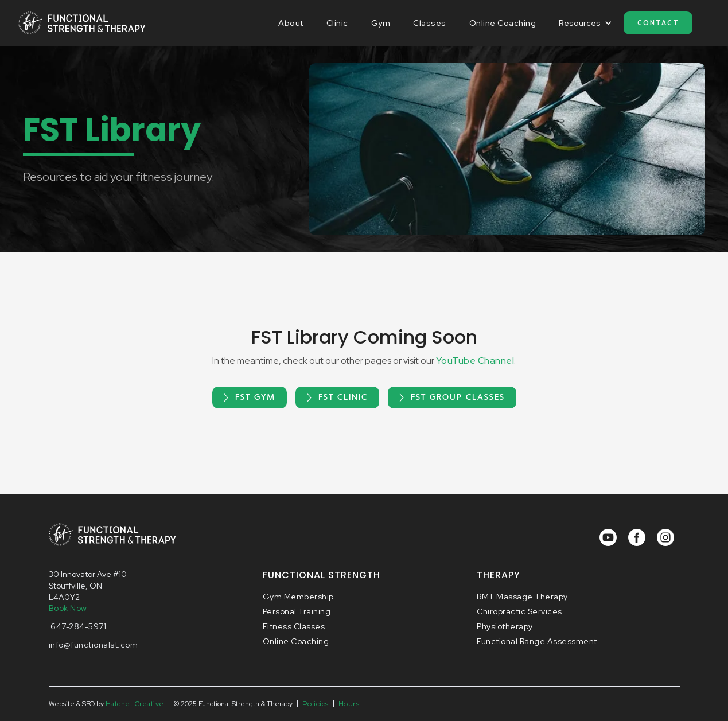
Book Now (68, 608)
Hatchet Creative (135, 704)
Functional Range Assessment (537, 641)
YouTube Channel (475, 360)
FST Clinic (343, 397)
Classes (430, 23)
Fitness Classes (294, 626)
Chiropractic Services (519, 611)
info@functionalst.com (94, 645)
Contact (658, 23)
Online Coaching (503, 23)
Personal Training (297, 611)
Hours (349, 704)
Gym (381, 23)
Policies (316, 704)
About (291, 23)
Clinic (337, 23)
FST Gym (255, 397)
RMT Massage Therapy (522, 597)
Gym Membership (298, 597)
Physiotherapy (505, 626)
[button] (585, 23)
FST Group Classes (458, 397)
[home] (82, 23)
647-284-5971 (78, 626)
